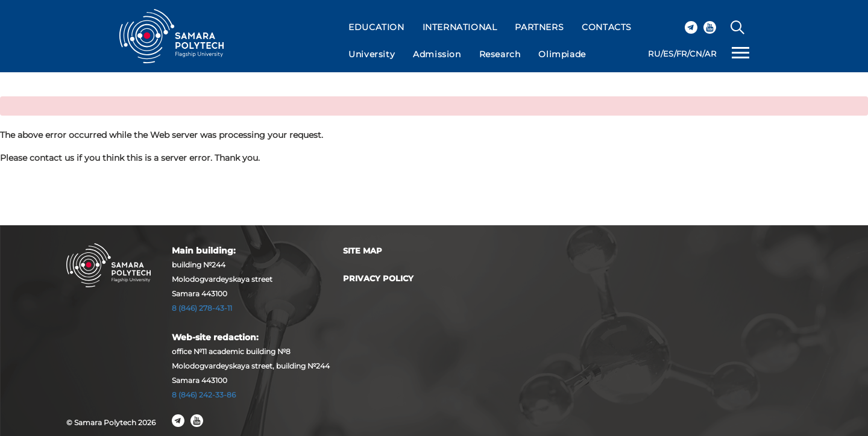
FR (682, 54)
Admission (437, 54)
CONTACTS (607, 27)
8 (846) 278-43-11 (202, 308)
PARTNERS (539, 27)
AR (710, 54)
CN (696, 54)
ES (668, 54)
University (372, 54)
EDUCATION (376, 27)
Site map (363, 251)
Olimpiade (562, 54)
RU (654, 54)
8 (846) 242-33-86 (204, 395)
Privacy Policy (378, 278)
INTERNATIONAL (460, 27)
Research (500, 54)
